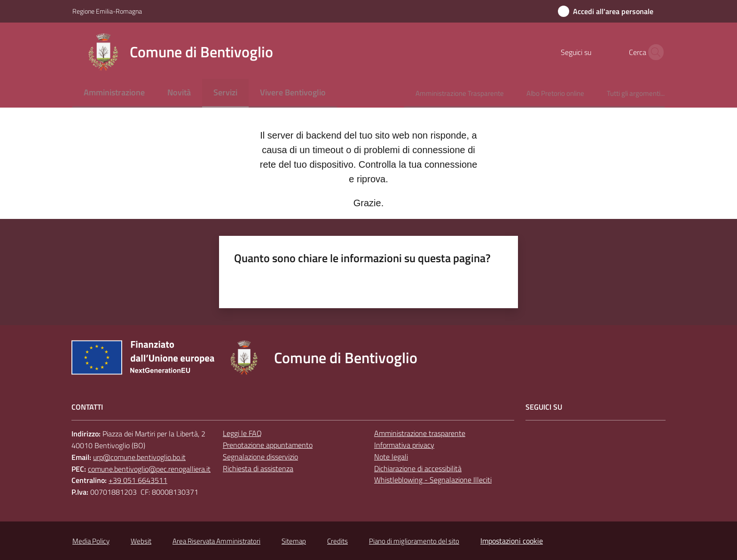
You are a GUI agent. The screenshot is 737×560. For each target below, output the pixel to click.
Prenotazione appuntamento (268, 445)
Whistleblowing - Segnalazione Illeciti (433, 480)
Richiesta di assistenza (258, 468)
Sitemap (294, 541)
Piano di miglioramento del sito (414, 541)
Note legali (391, 457)
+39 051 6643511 (138, 480)
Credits (337, 541)
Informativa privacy (404, 445)
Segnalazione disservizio (260, 457)
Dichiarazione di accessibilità (418, 468)
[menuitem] (114, 93)
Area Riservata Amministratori (216, 541)
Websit (141, 541)
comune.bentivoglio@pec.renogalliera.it (149, 469)
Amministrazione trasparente (420, 433)
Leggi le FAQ (242, 433)
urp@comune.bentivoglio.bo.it (139, 457)
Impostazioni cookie (512, 541)
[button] (653, 52)
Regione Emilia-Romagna (107, 11)
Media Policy (91, 541)
